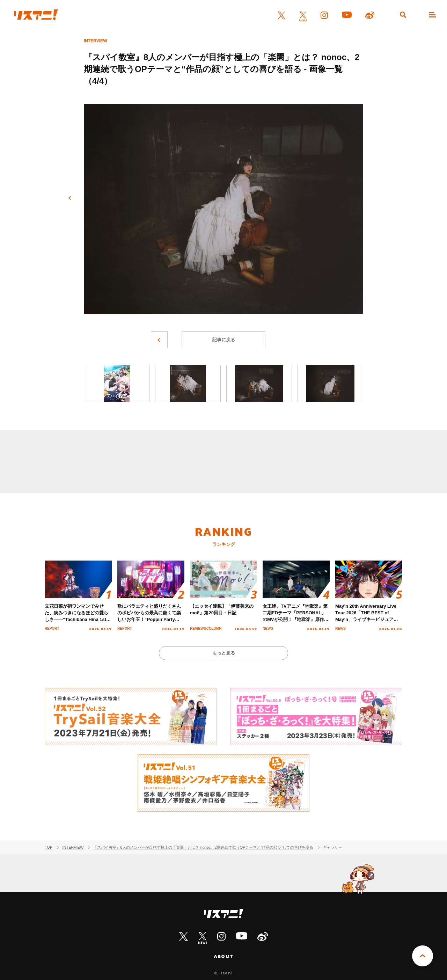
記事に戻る (224, 340)
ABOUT (223, 956)
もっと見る (224, 653)
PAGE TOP (423, 956)
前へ (70, 198)
